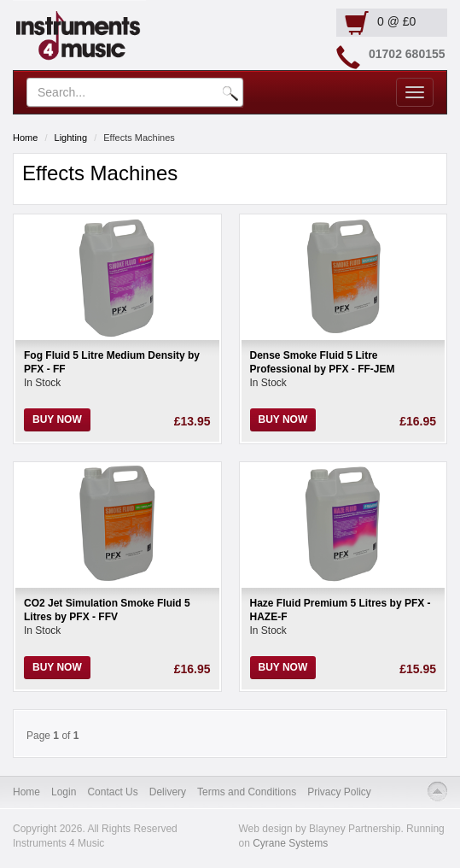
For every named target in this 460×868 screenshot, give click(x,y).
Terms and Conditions (247, 792)
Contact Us (112, 792)
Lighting (71, 138)
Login (64, 792)
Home (25, 138)
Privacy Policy (339, 792)
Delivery (168, 792)
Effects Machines (139, 138)
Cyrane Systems (290, 843)
